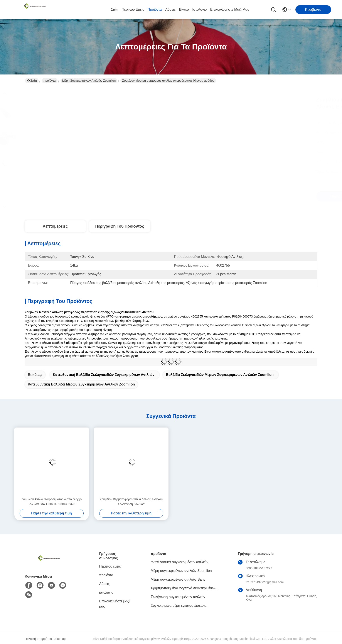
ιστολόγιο (199, 9)
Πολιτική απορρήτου (38, 639)
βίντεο (184, 9)
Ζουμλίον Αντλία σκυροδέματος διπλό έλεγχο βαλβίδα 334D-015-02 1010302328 (51, 502)
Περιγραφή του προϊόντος (120, 226)
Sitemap (60, 639)
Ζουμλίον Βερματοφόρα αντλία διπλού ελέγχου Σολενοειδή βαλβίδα (131, 502)
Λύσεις (170, 9)
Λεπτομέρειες (55, 226)
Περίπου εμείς (133, 9)
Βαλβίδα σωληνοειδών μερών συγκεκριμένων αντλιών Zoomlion (220, 375)
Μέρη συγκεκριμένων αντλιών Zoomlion (89, 81)
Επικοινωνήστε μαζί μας (230, 9)
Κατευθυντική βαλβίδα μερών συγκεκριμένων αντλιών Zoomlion (81, 384)
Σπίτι (115, 9)
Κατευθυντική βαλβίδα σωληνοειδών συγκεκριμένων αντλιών (104, 375)
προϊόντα (155, 9)
